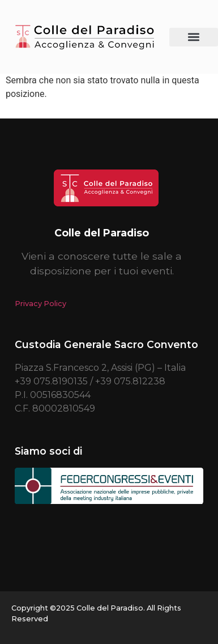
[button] (194, 37)
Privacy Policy (40, 304)
